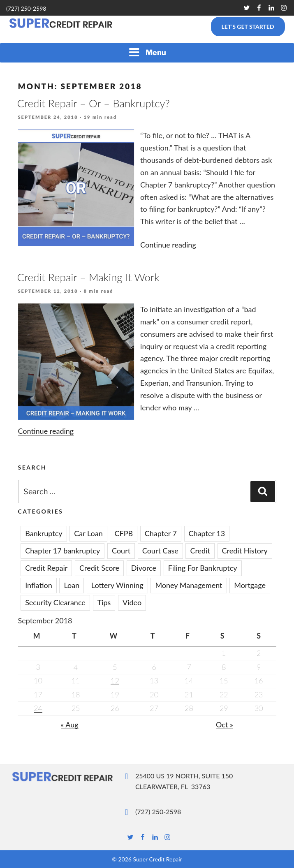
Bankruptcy (44, 533)
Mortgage (250, 585)
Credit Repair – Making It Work (88, 277)
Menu (147, 52)
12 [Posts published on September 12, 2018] (115, 681)
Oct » (225, 724)
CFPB (124, 533)
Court (121, 551)
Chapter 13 (207, 533)
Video (132, 602)
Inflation (39, 585)
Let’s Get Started (248, 27)
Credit (200, 551)
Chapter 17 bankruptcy (63, 551)
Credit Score (99, 568)
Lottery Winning (117, 585)
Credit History (245, 551)
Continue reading (168, 245)
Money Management (189, 585)
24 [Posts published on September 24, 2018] (38, 708)
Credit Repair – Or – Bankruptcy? (94, 103)
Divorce (144, 568)
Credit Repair (46, 568)
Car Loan (88, 533)
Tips (104, 602)
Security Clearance (55, 602)
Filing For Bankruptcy (203, 568)
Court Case (160, 551)
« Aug (70, 724)
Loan (72, 585)
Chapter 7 (161, 533)
